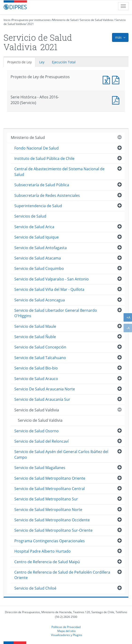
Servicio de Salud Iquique (37, 237)
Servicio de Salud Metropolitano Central (50, 489)
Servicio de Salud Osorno (37, 431)
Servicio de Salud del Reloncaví (41, 441)
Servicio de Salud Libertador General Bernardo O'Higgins (56, 313)
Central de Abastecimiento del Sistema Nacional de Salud (59, 172)
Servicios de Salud (30, 216)
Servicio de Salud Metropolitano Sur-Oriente (53, 530)
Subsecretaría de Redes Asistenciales (47, 195)
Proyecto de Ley (19, 62)
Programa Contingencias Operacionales (50, 541)
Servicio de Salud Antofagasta (41, 248)
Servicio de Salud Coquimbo (39, 268)
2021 (31, 24)
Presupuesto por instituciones (31, 20)
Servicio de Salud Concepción (40, 347)
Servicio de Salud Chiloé (35, 588)
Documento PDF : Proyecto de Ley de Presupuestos (117, 79)
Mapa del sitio (66, 631)
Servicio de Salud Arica (34, 227)
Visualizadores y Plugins (67, 635)
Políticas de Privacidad (66, 627)
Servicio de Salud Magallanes (40, 468)
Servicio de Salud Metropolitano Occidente (52, 520)
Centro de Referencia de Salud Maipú (47, 562)
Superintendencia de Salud (38, 206)
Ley (42, 62)
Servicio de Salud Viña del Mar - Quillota (49, 289)
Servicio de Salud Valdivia (96, 20)
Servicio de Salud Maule (35, 326)
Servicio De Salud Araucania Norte (45, 389)
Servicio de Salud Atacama (38, 258)
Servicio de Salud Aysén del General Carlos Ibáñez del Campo (61, 454)
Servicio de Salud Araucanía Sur (42, 399)
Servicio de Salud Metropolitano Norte (48, 510)
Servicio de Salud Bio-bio (36, 368)
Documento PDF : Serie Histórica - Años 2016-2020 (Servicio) (117, 100)
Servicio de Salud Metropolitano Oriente (50, 478)
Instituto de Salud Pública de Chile (44, 158)
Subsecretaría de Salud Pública (42, 185)
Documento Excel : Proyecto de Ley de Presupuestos (107, 79)
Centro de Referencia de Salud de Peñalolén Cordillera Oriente (62, 575)
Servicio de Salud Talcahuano (40, 358)
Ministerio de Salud (65, 20)
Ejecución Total (64, 62)
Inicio (7, 20)
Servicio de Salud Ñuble (35, 337)
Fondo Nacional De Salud (37, 148)
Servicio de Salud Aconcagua (40, 300)
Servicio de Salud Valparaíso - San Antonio (52, 279)
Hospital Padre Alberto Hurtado (43, 551)
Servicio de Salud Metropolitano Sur (46, 499)
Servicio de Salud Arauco (36, 379)
